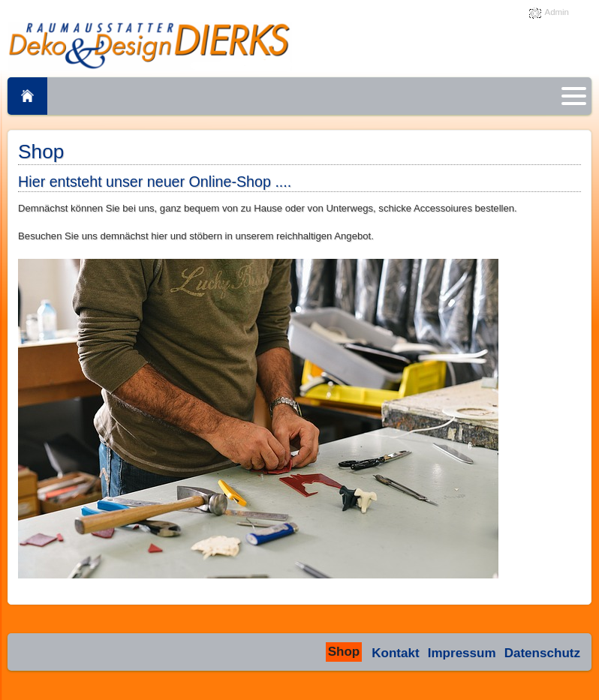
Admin (557, 12)
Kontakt (395, 653)
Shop (344, 652)
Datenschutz (542, 653)
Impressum (462, 653)
